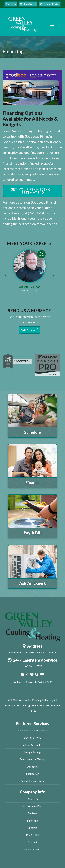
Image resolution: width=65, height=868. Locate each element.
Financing (33, 821)
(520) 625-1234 (33, 213)
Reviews (33, 813)
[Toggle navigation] (52, 24)
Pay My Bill (32, 835)
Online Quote (28, 4)
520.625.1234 (32, 666)
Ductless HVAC (32, 738)
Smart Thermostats (33, 781)
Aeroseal (32, 767)
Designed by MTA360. (36, 705)
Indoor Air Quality (33, 745)
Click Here (28, 330)
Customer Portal (50, 4)
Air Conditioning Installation (32, 730)
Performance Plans (33, 806)
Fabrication (33, 774)
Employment (32, 849)
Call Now (11, 4)
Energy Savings (33, 752)
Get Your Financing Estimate (31, 191)
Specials (32, 828)
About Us (33, 799)
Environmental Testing (33, 759)
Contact (32, 842)
